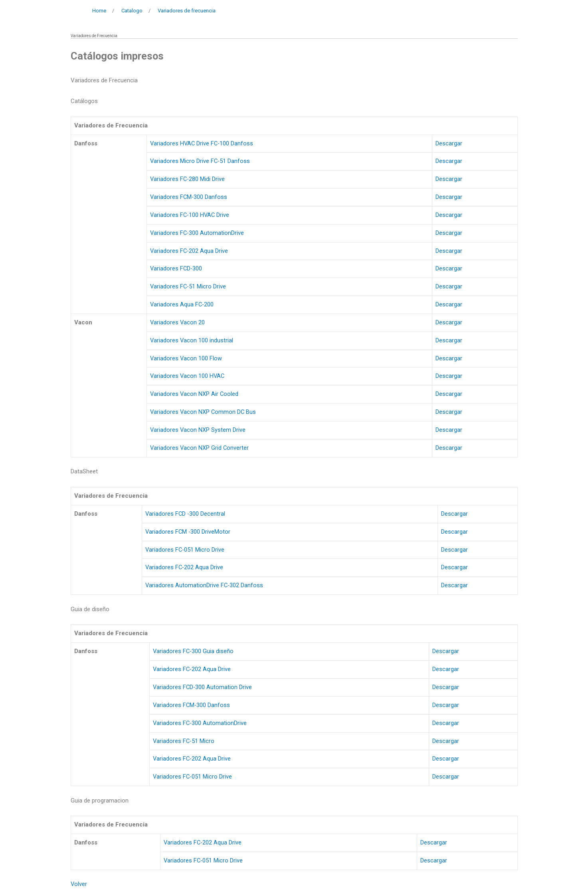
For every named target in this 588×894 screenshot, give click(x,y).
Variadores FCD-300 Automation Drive (203, 687)
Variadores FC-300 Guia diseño (193, 651)
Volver (79, 884)
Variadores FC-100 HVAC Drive (190, 215)
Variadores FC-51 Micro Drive (188, 286)
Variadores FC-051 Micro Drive (185, 550)
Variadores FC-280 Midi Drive (187, 179)
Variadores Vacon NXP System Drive (197, 430)
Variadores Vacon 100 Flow (186, 358)
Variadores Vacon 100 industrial (191, 340)
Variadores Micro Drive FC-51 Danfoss (200, 161)
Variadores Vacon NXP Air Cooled (194, 394)
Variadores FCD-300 (176, 268)
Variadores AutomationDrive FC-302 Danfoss (204, 585)
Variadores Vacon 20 (177, 322)
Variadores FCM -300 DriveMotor (188, 532)
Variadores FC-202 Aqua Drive (189, 251)
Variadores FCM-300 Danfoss (188, 197)
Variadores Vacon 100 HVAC (187, 376)
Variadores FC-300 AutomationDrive (197, 233)
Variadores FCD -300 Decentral (185, 514)
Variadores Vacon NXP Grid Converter (199, 448)
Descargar (450, 143)
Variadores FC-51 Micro (184, 741)
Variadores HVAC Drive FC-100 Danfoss (202, 143)
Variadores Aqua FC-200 (182, 304)
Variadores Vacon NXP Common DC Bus (203, 412)
